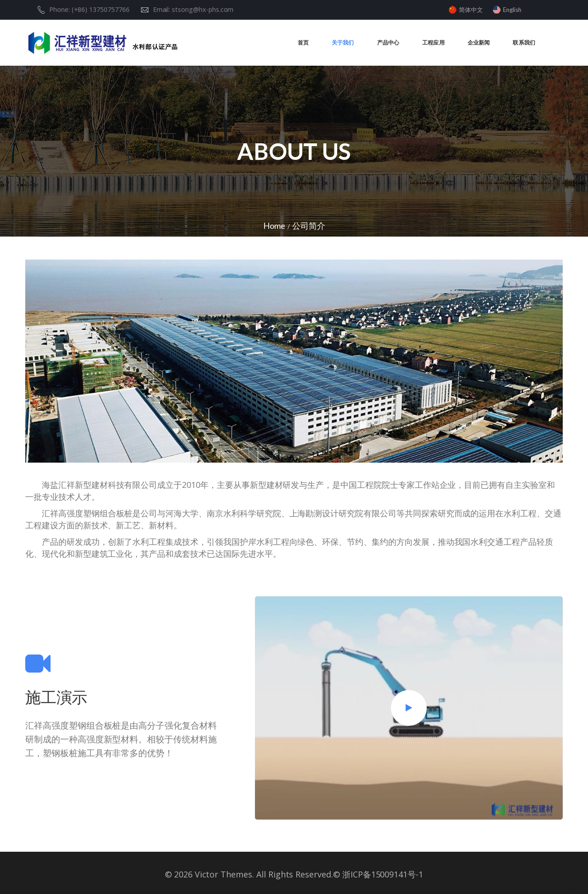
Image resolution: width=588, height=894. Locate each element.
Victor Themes (222, 874)
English (512, 10)
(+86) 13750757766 (101, 9)
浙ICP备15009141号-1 (383, 874)
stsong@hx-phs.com (203, 9)
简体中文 (471, 10)
